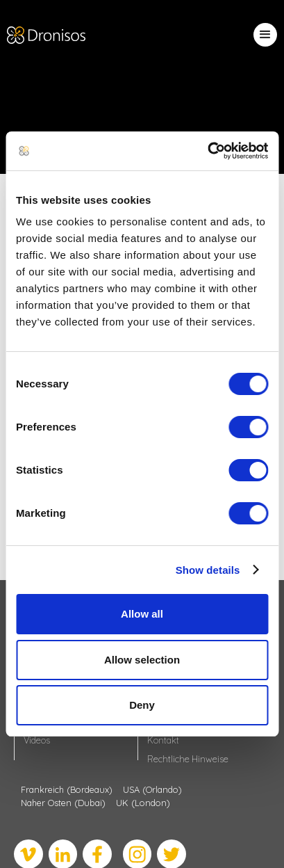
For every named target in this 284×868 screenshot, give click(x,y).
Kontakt (163, 740)
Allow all (142, 614)
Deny (142, 705)
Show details (208, 570)
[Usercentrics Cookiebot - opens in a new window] (207, 151)
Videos (37, 740)
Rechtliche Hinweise (188, 759)
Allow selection (142, 660)
